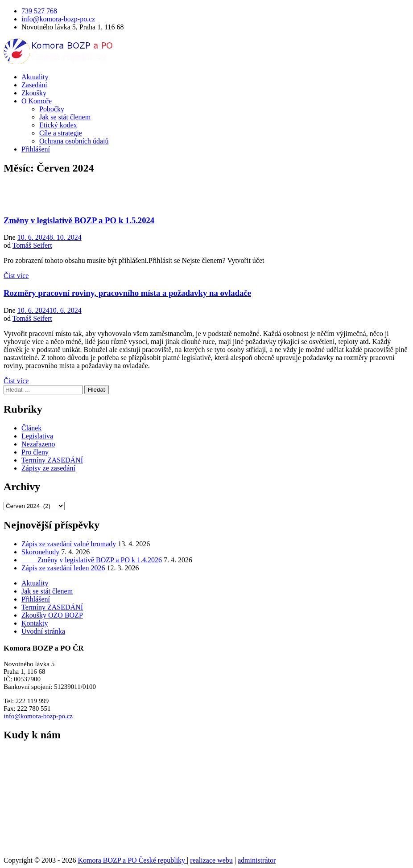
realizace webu (211, 860)
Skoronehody (40, 552)
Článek (31, 428)
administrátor (257, 860)
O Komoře (37, 101)
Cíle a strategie (61, 133)
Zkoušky (34, 93)
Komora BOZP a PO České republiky (132, 860)
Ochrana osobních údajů (74, 141)
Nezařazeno (38, 444)
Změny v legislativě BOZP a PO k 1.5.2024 (79, 220)
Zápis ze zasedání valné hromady (69, 544)
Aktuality (35, 77)
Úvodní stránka (43, 631)
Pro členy (35, 452)
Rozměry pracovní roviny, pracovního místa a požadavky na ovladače (127, 293)
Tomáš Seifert (32, 245)
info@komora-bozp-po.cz (58, 19)
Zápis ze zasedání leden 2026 (63, 568)
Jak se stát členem (65, 117)
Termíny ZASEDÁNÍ (52, 460)
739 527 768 (39, 11)
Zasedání (34, 85)
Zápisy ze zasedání (48, 468)
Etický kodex (58, 125)
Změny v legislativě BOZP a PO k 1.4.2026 (92, 560)
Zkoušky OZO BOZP (52, 615)
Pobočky (52, 109)
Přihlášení (36, 149)
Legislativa (37, 436)
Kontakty (35, 623)
